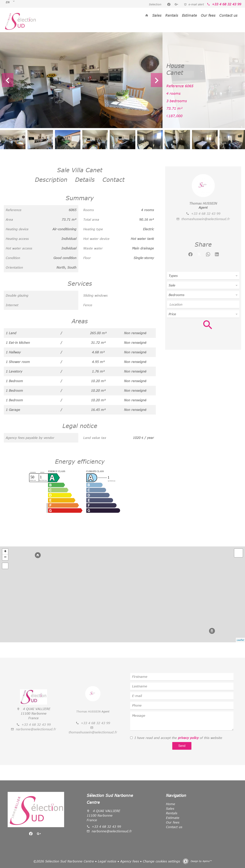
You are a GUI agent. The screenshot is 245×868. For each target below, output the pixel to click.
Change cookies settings (161, 861)
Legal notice (107, 861)
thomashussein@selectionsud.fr (206, 219)
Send (182, 746)
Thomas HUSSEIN (203, 203)
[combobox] (203, 276)
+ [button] (5, 552)
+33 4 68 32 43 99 (227, 4)
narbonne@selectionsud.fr (36, 729)
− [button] (5, 557)
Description (51, 179)
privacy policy (188, 738)
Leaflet (240, 640)
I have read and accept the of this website (178, 738)
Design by (201, 861)
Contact (114, 179)
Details (85, 179)
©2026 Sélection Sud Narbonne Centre (64, 861)
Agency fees (130, 861)
